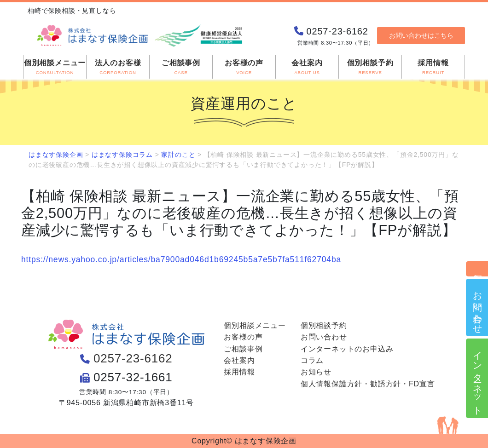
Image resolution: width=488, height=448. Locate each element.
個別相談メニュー (255, 325)
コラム (312, 360)
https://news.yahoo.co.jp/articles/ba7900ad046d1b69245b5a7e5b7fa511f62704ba (181, 259)
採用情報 (239, 372)
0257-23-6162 (133, 358)
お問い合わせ (477, 307)
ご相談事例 (243, 349)
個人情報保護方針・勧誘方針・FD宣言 (368, 384)
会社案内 (239, 360)
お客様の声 (243, 337)
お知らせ (316, 372)
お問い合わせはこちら (421, 36)
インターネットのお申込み (347, 349)
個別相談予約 (477, 269)
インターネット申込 (477, 378)
